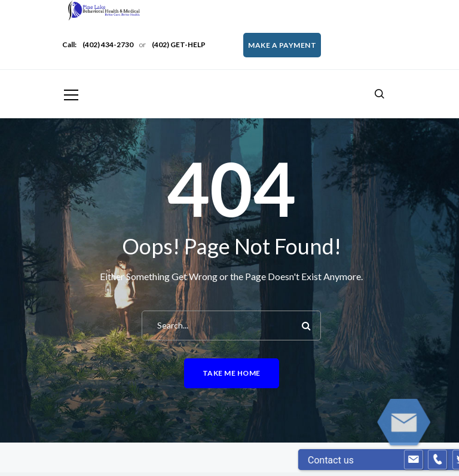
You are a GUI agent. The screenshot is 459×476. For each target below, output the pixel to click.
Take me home (232, 373)
